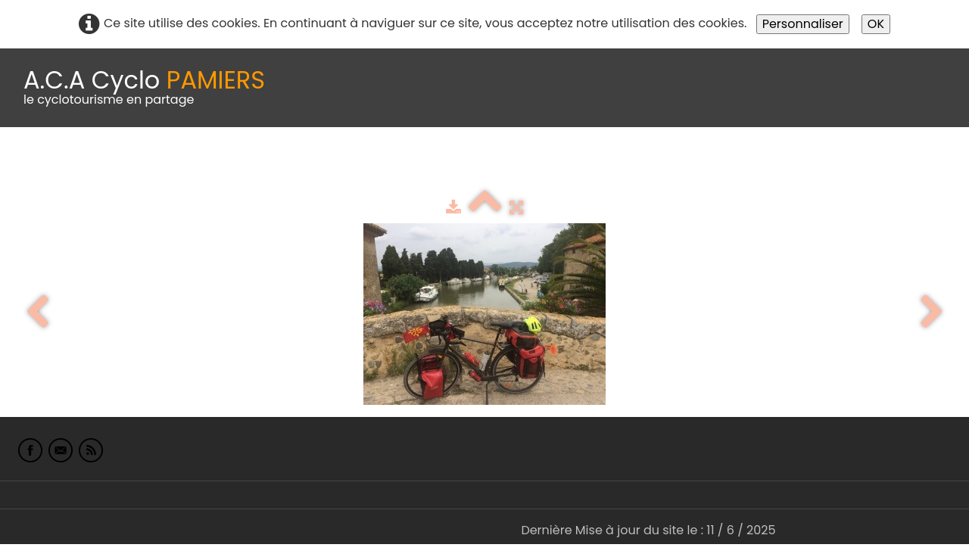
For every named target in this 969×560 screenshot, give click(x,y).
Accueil (33, 165)
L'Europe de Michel (830, 165)
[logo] (144, 88)
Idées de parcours (379, 165)
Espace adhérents (517, 165)
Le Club (100, 165)
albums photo (650, 165)
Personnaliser (803, 24)
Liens (737, 165)
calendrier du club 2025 (223, 165)
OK (876, 24)
